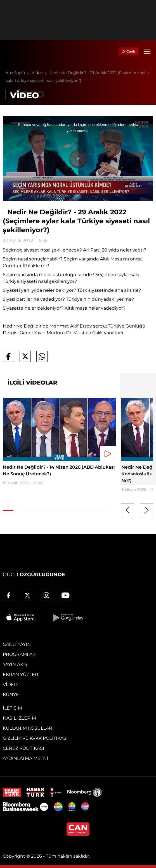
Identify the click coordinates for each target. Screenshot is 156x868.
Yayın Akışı (16, 664)
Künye (11, 695)
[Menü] (147, 51)
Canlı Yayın (17, 644)
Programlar (19, 654)
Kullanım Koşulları (28, 728)
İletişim (12, 708)
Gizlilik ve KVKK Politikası (35, 738)
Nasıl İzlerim (19, 718)
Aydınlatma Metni (25, 758)
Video (41, 73)
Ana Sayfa (19, 73)
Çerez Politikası (23, 748)
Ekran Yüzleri (21, 674)
